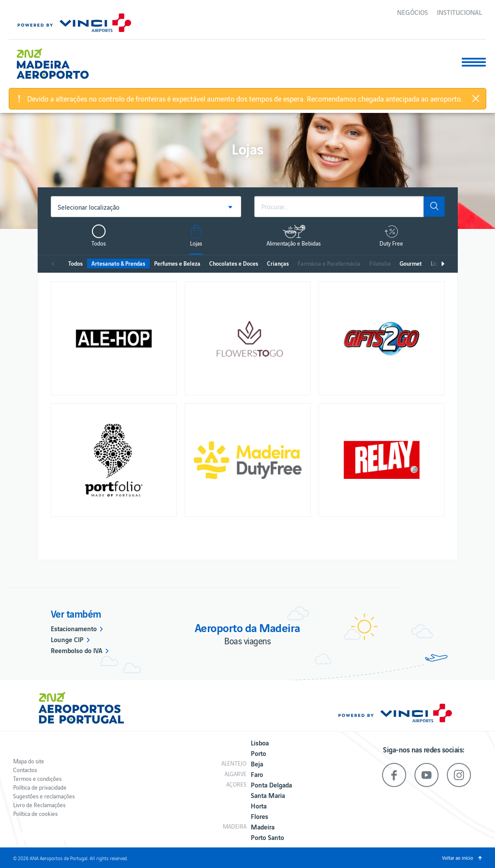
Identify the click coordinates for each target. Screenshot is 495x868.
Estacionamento (74, 628)
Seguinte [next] (442, 264)
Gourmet (411, 263)
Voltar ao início (458, 857)
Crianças (278, 263)
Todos (75, 263)
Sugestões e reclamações (44, 796)
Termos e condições (37, 778)
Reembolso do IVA (77, 650)
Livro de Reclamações (39, 805)
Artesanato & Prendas (118, 263)
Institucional (459, 12)
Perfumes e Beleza (177, 263)
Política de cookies (35, 814)
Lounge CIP (67, 639)
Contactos (25, 770)
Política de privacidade (40, 787)
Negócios (412, 12)
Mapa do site (29, 761)
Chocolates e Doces (234, 263)
